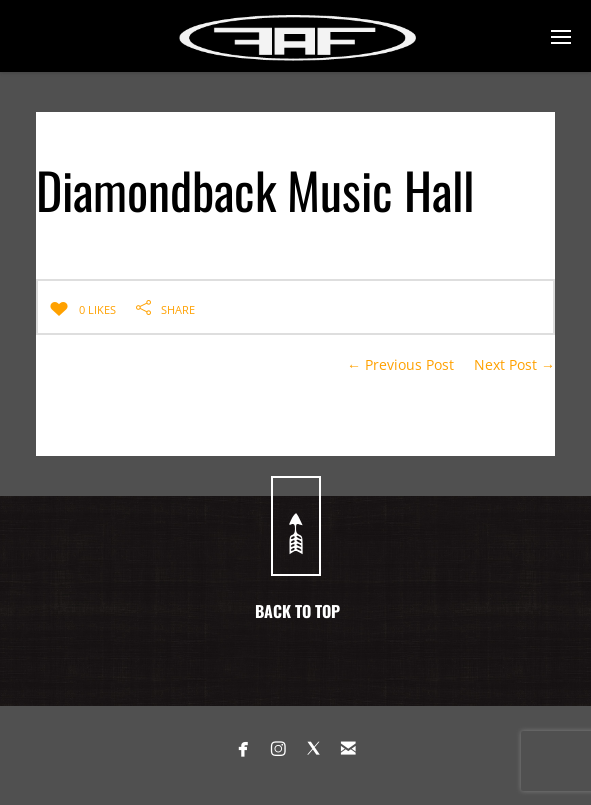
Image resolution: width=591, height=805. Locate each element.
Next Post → (514, 364)
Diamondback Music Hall (255, 189)
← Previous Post (400, 364)
